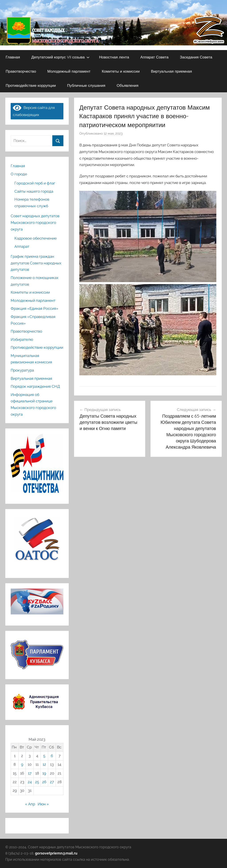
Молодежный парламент (69, 71)
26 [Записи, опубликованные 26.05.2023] (44, 782)
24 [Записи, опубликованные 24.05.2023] (30, 782)
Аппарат (22, 246)
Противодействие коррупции (31, 85)
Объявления (127, 85)
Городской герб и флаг (35, 183)
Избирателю (22, 339)
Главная (13, 57)
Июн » (43, 804)
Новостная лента (114, 57)
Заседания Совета (196, 57)
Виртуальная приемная (171, 71)
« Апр (30, 804)
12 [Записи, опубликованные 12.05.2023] (44, 764)
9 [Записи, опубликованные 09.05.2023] (22, 764)
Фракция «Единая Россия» (34, 308)
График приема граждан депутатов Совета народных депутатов (36, 263)
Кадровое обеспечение (36, 238)
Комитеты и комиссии (121, 71)
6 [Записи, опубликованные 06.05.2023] (52, 756)
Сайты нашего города (34, 191)
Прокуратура (22, 370)
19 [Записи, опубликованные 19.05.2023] (44, 773)
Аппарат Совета (154, 57)
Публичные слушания (86, 85)
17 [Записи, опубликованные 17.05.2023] (30, 773)
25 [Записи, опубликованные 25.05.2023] (37, 782)
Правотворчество (21, 71)
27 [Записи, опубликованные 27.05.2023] (52, 782)
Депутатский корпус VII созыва (60, 57)
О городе (19, 174)
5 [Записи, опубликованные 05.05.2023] (44, 756)
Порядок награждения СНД (35, 386)
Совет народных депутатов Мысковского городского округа (35, 223)
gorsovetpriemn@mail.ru (56, 853)
